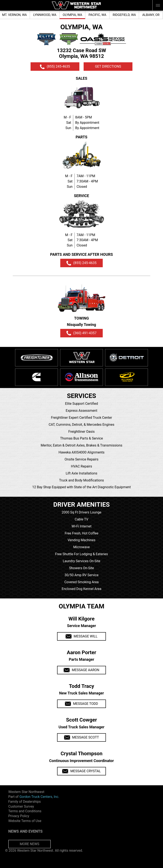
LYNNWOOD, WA (45, 15)
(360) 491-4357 (81, 333)
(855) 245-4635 (55, 67)
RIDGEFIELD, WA (124, 15)
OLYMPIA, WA (73, 15)
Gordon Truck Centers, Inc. (39, 797)
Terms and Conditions (25, 811)
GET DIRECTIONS (108, 66)
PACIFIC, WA (97, 15)
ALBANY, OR (151, 15)
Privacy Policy (19, 816)
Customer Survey (21, 806)
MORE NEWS (30, 844)
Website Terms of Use (25, 821)
